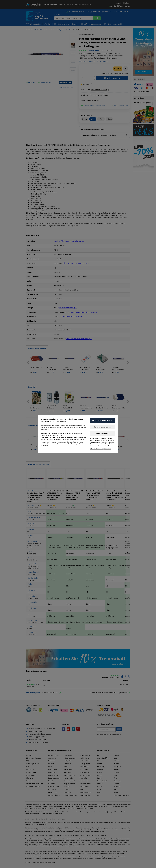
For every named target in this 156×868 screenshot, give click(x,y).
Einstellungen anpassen (102, 427)
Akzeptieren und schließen (102, 420)
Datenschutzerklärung (97, 449)
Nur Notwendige (102, 433)
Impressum (108, 449)
